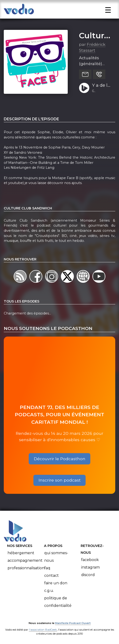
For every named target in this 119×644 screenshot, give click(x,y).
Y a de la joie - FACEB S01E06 (101, 86)
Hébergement (21, 553)
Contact (52, 575)
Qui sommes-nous (56, 557)
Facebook (90, 560)
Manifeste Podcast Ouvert (73, 623)
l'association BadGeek (43, 630)
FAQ (47, 568)
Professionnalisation (26, 568)
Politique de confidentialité (58, 602)
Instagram (90, 567)
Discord (88, 575)
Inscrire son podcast (60, 480)
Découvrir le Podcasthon (60, 459)
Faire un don (56, 583)
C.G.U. (49, 591)
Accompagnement (25, 560)
